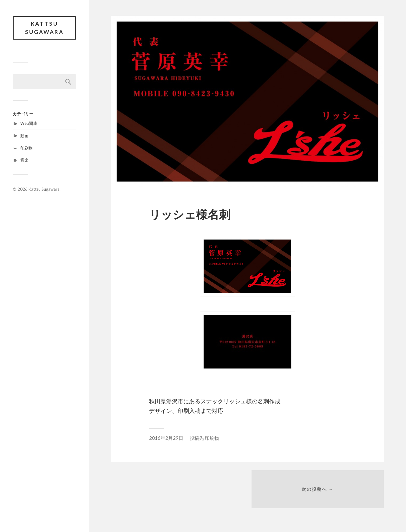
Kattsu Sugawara (44, 28)
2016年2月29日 (166, 438)
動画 (24, 136)
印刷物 (26, 148)
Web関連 (29, 123)
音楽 (24, 160)
